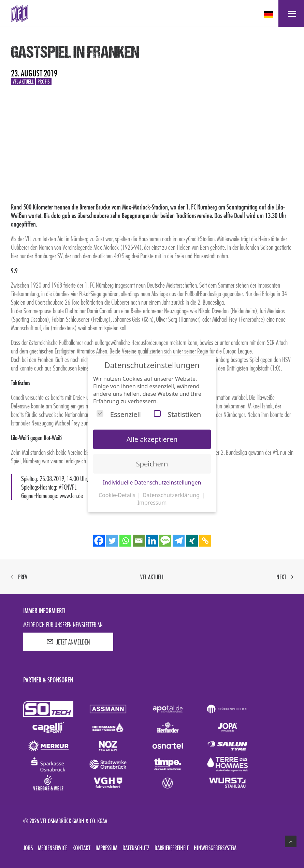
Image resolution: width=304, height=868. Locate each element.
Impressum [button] (152, 503)
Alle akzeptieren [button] (152, 439)
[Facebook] (99, 541)
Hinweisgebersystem (215, 848)
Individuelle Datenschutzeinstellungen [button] (152, 482)
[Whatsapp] (125, 541)
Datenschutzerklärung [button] (172, 495)
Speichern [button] (152, 464)
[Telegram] (179, 541)
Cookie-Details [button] (118, 495)
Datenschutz (136, 848)
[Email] (139, 541)
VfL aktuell (152, 577)
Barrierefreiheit (172, 848)
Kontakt (81, 848)
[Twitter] (112, 541)
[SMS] (165, 541)
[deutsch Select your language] (269, 15)
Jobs (28, 848)
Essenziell (119, 414)
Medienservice (53, 848)
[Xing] (192, 541)
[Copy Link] (205, 541)
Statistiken (177, 414)
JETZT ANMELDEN (68, 642)
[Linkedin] (152, 541)
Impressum (106, 848)
